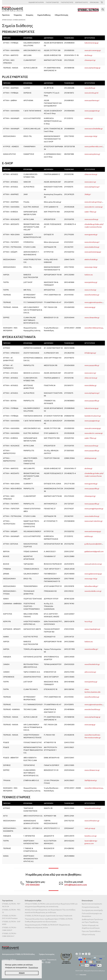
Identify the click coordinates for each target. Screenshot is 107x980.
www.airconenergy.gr (93, 50)
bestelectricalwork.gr (93, 416)
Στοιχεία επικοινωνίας (90, 907)
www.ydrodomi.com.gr (93, 564)
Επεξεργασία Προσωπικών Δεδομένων (94, 971)
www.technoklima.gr (92, 709)
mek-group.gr (90, 828)
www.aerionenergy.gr (93, 252)
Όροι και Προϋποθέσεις (91, 931)
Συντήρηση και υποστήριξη (92, 910)
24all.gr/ (88, 194)
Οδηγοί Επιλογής (61, 15)
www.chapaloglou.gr (92, 629)
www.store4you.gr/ (92, 242)
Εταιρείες (30, 15)
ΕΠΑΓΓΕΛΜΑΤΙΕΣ (52, 2)
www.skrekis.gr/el (91, 93)
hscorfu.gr (88, 621)
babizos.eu (89, 275)
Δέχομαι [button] (22, 973)
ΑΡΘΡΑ (36, 2)
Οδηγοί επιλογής (88, 934)
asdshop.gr (89, 118)
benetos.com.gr (91, 836)
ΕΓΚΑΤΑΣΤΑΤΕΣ (67, 2)
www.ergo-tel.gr (91, 136)
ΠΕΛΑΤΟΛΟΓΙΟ (82, 2)
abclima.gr (88, 55)
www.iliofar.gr (90, 88)
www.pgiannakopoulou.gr (94, 302)
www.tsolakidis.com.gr (93, 591)
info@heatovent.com (76, 885)
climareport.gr (90, 60)
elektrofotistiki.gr (91, 259)
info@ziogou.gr (90, 353)
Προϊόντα (6, 15)
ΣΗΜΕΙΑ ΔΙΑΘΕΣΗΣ (19, 20)
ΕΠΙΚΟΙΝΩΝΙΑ (94, 2)
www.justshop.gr (91, 282)
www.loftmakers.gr (92, 821)
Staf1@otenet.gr (91, 780)
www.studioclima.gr (92, 247)
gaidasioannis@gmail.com (94, 551)
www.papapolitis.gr (92, 365)
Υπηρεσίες (18, 15)
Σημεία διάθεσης (44, 15)
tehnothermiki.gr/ (91, 586)
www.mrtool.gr (90, 290)
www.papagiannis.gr (92, 111)
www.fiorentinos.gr (92, 295)
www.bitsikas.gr (91, 385)
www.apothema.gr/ (92, 100)
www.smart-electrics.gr (94, 521)
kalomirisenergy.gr (92, 43)
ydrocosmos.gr (90, 672)
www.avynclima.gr (91, 219)
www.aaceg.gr (90, 307)
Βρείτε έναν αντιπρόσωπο (92, 904)
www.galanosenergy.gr (93, 574)
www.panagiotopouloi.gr (94, 509)
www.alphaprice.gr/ (92, 187)
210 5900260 (33, 885)
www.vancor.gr (90, 182)
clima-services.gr (91, 174)
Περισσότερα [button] (33, 968)
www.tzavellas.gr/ (91, 649)
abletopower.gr (91, 458)
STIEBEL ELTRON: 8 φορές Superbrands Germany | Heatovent (48, 916)
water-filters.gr (90, 212)
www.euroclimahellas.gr (94, 129)
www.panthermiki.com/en (94, 146)
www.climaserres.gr (92, 770)
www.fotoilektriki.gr (92, 664)
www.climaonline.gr (92, 317)
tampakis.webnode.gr (93, 808)
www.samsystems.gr (92, 154)
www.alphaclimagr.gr (93, 68)
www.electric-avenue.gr (94, 207)
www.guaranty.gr (91, 234)
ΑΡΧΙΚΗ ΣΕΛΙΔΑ (7, 20)
